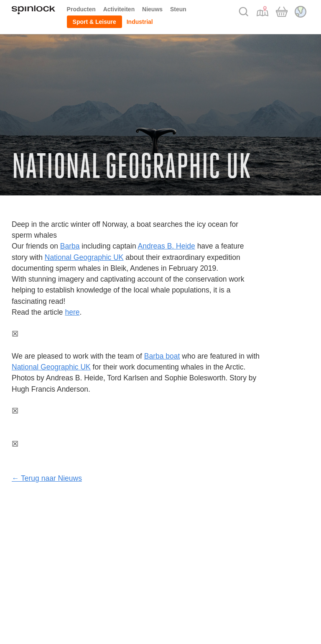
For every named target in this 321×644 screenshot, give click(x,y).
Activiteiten (119, 9)
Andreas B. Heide (167, 246)
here (72, 312)
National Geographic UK (84, 257)
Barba (70, 246)
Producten (81, 9)
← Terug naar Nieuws (47, 478)
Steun (178, 9)
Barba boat (162, 356)
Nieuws (152, 9)
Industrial (140, 22)
